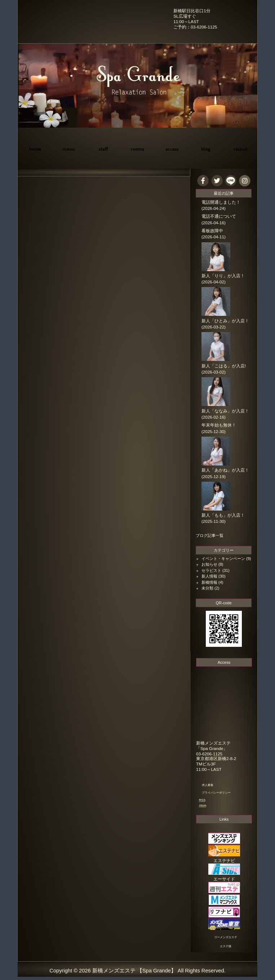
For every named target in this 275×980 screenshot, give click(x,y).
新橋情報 (209, 582)
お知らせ (209, 564)
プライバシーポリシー (216, 793)
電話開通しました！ (221, 202)
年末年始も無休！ (219, 425)
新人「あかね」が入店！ (225, 470)
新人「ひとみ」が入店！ (225, 321)
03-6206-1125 (209, 754)
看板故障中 (212, 231)
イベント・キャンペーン (223, 559)
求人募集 (208, 785)
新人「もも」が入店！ (223, 515)
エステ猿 (226, 946)
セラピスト (211, 570)
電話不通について (219, 216)
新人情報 (209, 576)
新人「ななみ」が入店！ (225, 411)
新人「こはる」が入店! (224, 366)
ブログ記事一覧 (210, 535)
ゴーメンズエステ (226, 937)
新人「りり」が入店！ (223, 276)
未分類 (207, 588)
